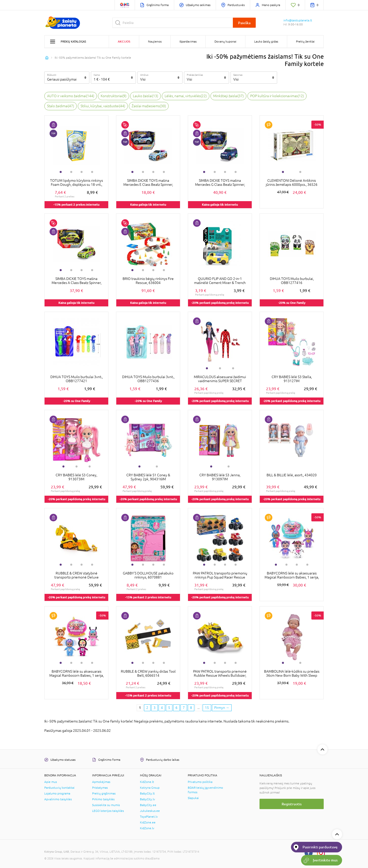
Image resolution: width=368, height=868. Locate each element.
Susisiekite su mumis (106, 805)
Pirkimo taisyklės (103, 799)
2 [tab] (71, 172)
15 (207, 708)
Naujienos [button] (155, 42)
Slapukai (193, 798)
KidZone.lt (147, 782)
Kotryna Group (150, 788)
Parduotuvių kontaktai (59, 788)
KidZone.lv (147, 828)
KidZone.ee (148, 822)
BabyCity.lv (148, 799)
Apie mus (51, 782)
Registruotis (292, 804)
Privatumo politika (200, 782)
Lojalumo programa (57, 793)
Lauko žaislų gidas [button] (266, 42)
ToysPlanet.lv (149, 817)
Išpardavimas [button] (188, 42)
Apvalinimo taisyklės (58, 799)
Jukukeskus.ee (150, 811)
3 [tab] (82, 172)
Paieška (244, 23)
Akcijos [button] (124, 41)
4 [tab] (92, 172)
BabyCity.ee (148, 805)
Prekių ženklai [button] (305, 42)
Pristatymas (100, 788)
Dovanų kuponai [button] (225, 42)
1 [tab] (61, 172)
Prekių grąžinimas (104, 793)
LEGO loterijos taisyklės (108, 811)
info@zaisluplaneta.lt (298, 20)
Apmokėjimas (101, 782)
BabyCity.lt (147, 793)
